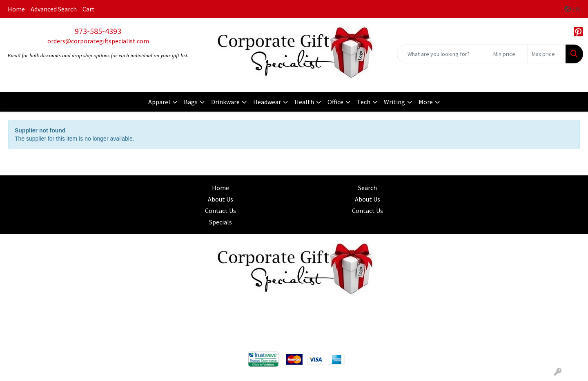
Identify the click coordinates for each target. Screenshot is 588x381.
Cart (89, 9)
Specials (220, 222)
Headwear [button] (267, 102)
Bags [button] (191, 102)
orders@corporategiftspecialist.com (98, 41)
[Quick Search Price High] (547, 54)
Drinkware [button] (225, 102)
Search (367, 188)
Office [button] (335, 102)
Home (16, 9)
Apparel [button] (159, 102)
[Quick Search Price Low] (508, 54)
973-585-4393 (98, 31)
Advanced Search (54, 9)
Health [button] (304, 102)
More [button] (426, 102)
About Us (220, 199)
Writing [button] (394, 102)
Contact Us (220, 211)
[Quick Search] (443, 54)
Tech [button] (364, 102)
